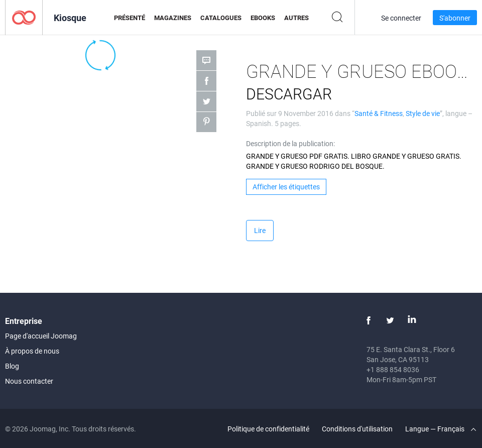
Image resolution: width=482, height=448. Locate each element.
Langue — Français (441, 429)
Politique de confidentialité (268, 429)
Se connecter (401, 18)
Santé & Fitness (379, 113)
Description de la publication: (290, 143)
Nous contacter (29, 381)
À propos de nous (32, 351)
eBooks (263, 18)
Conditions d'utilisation (357, 429)
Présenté (130, 18)
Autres (296, 18)
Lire (260, 230)
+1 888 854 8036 (393, 369)
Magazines (173, 18)
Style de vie (423, 113)
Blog (12, 366)
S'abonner (455, 18)
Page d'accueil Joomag (41, 336)
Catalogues (221, 18)
